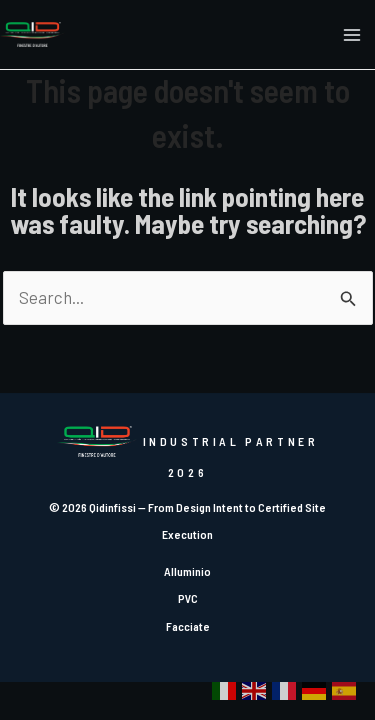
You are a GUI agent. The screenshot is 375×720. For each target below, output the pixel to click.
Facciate (188, 626)
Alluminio (187, 571)
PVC (188, 598)
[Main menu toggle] (353, 35)
